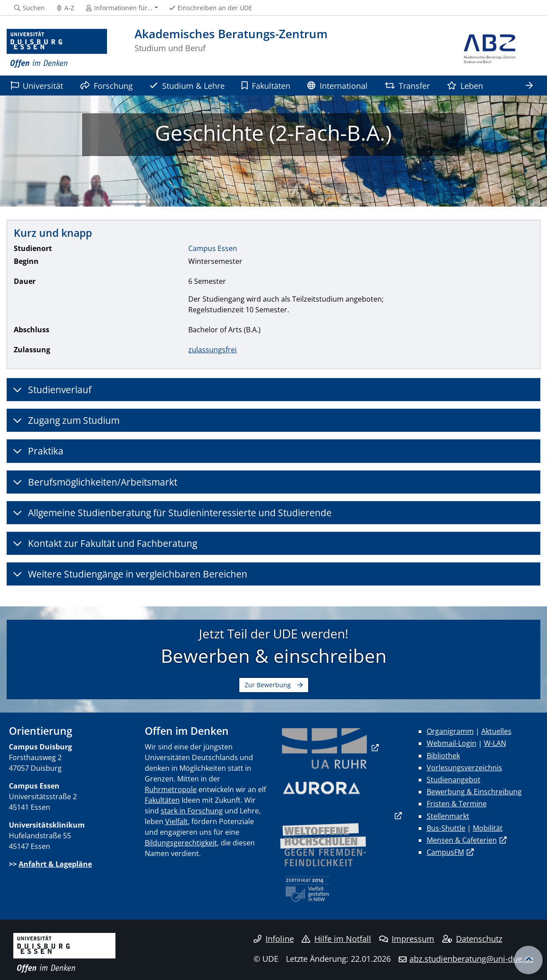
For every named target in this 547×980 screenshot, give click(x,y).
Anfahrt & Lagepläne (55, 864)
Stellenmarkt (448, 816)
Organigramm (450, 731)
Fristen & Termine (457, 804)
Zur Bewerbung (268, 685)
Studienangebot (454, 780)
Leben (465, 86)
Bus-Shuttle (446, 828)
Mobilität (488, 828)
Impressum (407, 939)
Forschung (107, 86)
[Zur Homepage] (57, 49)
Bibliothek (443, 756)
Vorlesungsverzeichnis (464, 768)
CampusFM (445, 852)
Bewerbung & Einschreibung (474, 792)
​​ (325, 748)
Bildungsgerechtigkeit (181, 843)
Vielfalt (176, 821)
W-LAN (495, 743)
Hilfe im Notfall (336, 939)
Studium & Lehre (187, 86)
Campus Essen (213, 248)
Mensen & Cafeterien (462, 840)
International (337, 86)
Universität (37, 86)
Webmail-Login (452, 743)
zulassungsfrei (212, 350)
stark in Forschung (192, 811)
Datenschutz (472, 939)
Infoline (274, 939)
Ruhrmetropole (171, 789)
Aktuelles (496, 731)
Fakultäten (266, 86)
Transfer (407, 86)
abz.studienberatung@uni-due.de (472, 959)
